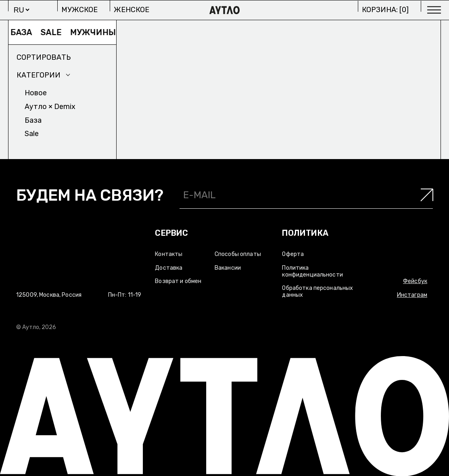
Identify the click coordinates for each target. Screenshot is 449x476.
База (25, 32)
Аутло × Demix (50, 107)
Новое (36, 93)
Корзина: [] (385, 10)
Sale (54, 32)
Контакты (169, 254)
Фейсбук (415, 281)
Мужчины (96, 32)
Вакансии (228, 268)
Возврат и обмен (178, 281)
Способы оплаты (238, 254)
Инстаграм (412, 295)
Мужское (79, 10)
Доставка (169, 268)
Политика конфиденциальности (312, 271)
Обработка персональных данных (317, 291)
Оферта (293, 254)
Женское (132, 10)
